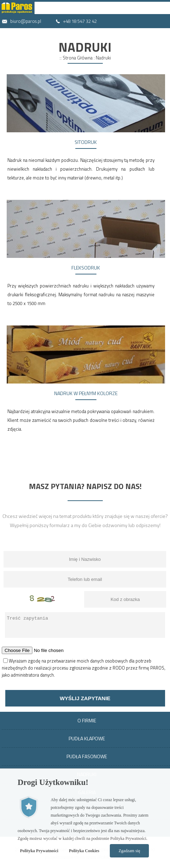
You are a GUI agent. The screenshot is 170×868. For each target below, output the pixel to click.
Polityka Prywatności (39, 851)
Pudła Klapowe (87, 738)
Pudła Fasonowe (87, 756)
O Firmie (87, 720)
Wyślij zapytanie (85, 698)
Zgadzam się (129, 851)
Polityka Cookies (84, 851)
